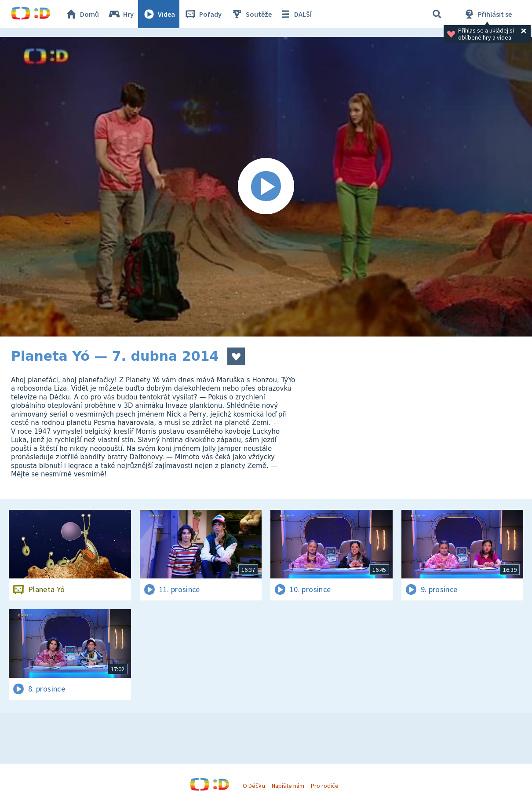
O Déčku (254, 786)
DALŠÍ (295, 14)
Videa (159, 14)
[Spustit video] (266, 187)
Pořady (203, 14)
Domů (82, 14)
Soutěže (251, 14)
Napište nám (288, 786)
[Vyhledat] (437, 14)
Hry (121, 14)
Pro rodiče (325, 786)
